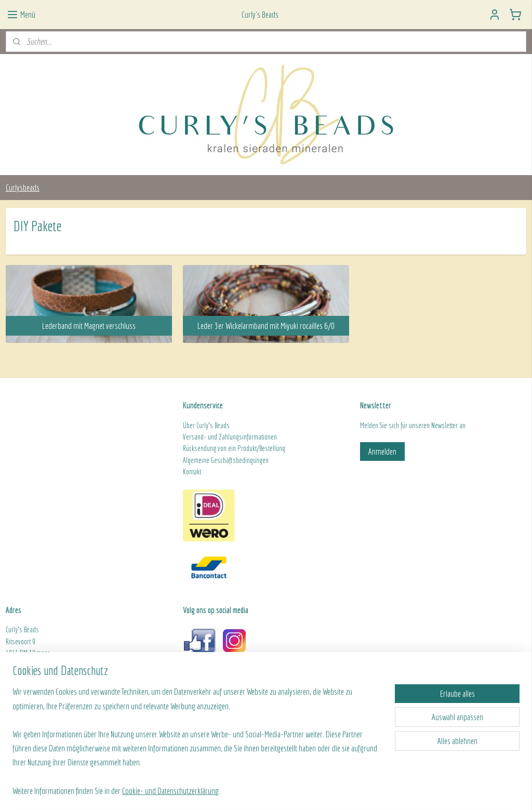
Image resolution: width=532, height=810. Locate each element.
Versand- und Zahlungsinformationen (230, 437)
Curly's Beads (213, 426)
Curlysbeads (23, 187)
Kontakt (192, 472)
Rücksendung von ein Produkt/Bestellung (234, 448)
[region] (197, 747)
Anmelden (382, 451)
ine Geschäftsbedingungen (235, 460)
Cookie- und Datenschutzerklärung (170, 790)
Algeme (192, 460)
